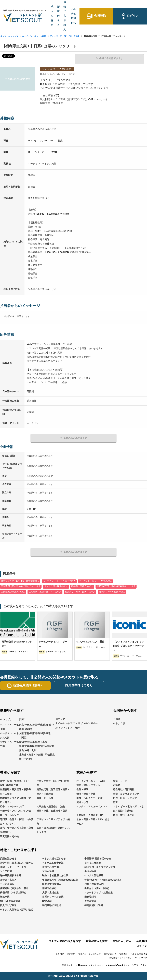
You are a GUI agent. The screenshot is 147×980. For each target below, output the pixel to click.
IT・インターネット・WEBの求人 (95, 581)
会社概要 (60, 954)
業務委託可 (90, 897)
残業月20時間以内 (94, 884)
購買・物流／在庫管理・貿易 (52, 811)
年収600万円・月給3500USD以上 (60, 880)
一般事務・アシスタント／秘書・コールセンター (15, 813)
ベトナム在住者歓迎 (53, 863)
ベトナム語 (119, 723)
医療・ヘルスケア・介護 (89, 798)
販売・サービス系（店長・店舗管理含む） (17, 830)
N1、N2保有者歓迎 (10, 901)
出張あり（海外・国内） (97, 888)
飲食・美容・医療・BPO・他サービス (93, 821)
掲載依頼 (123, 954)
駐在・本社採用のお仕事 (55, 876)
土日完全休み (7, 884)
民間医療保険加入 (52, 884)
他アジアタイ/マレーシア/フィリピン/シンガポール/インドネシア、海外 (76, 723)
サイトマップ (141, 958)
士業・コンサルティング (126, 794)
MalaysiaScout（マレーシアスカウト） (127, 965)
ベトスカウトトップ (9, 36)
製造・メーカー (121, 781)
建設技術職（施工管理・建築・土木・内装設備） (53, 792)
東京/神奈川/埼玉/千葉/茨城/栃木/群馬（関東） (36, 727)
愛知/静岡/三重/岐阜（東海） (34, 742)
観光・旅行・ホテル (124, 815)
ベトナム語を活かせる (54, 859)
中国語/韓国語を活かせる (98, 859)
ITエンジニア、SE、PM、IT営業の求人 (20, 581)
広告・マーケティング (12, 807)
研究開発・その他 (9, 836)
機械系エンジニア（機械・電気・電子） (15, 800)
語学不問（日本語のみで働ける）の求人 (21, 586)
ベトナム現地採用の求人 (56, 586)
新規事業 (5, 897)
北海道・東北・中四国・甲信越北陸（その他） (37, 757)
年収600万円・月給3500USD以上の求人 (116, 586)
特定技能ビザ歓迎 (94, 905)
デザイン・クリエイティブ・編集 (53, 821)
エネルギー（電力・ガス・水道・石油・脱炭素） (128, 809)
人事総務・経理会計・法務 (51, 807)
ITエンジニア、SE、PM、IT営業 (65, 36)
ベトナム (5, 720)
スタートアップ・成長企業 (99, 893)
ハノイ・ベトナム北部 (9, 727)
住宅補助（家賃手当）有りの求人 (45, 592)
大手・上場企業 (50, 893)
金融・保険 (82, 790)
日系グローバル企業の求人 (112, 592)
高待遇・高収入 (8, 880)
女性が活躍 (48, 871)
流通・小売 (82, 802)
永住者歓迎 (90, 901)
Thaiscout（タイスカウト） (92, 965)
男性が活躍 (90, 871)
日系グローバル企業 (53, 897)
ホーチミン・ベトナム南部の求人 (59, 581)
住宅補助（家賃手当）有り (14, 888)
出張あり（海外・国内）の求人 (80, 592)
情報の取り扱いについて (90, 954)
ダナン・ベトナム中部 (9, 744)
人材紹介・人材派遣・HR (90, 815)
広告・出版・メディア (125, 798)
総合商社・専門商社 (124, 790)
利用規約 (71, 954)
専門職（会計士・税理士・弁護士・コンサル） (17, 821)
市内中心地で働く (52, 867)
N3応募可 (47, 901)
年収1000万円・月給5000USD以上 (103, 880)
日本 (22, 720)
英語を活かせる (8, 859)
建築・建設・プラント (88, 785)
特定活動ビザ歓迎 (52, 905)
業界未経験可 (49, 888)
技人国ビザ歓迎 (8, 905)
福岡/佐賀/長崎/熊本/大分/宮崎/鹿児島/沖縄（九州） (36, 748)
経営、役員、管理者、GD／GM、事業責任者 (15, 783)
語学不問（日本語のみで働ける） (18, 863)
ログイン (142, 946)
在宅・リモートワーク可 (13, 867)
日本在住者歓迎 (93, 863)
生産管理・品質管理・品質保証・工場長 (15, 792)
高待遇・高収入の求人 (82, 586)
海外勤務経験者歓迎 (11, 876)
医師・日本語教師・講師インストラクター (53, 830)
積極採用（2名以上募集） (14, 893)
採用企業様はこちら (79, 685)
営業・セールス (45, 798)
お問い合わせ (110, 954)
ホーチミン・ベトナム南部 (34, 36)
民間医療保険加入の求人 (13, 592)
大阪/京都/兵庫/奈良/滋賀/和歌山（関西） (36, 735)
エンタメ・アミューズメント (92, 807)
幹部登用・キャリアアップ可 (100, 867)
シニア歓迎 (6, 871)
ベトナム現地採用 (94, 876)
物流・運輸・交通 (86, 794)
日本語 (117, 719)
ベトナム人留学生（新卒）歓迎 (17, 910)
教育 (115, 802)
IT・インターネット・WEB (91, 781)
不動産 (117, 785)
